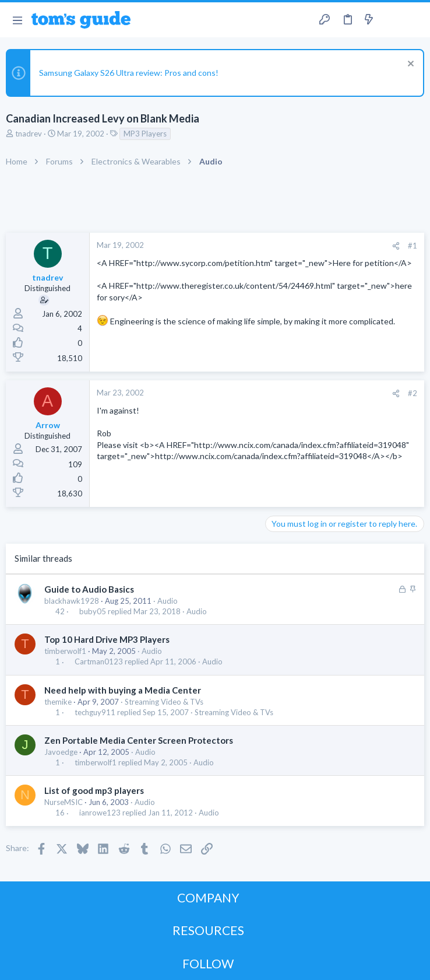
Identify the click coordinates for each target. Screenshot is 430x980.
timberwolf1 (65, 651)
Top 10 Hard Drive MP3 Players (107, 639)
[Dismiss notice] (409, 65)
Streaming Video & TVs (164, 702)
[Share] (396, 246)
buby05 (93, 612)
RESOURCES (208, 930)
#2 (413, 393)
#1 (413, 246)
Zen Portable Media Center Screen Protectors (139, 740)
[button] (17, 20)
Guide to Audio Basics (89, 589)
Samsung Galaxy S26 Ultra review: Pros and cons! (129, 73)
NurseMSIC (64, 802)
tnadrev (29, 134)
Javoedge (61, 752)
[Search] (414, 20)
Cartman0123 (99, 662)
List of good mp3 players (94, 790)
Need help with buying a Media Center (123, 690)
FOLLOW (208, 963)
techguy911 (95, 713)
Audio (168, 601)
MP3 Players (145, 134)
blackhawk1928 (72, 601)
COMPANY (208, 897)
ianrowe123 (100, 813)
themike (58, 702)
